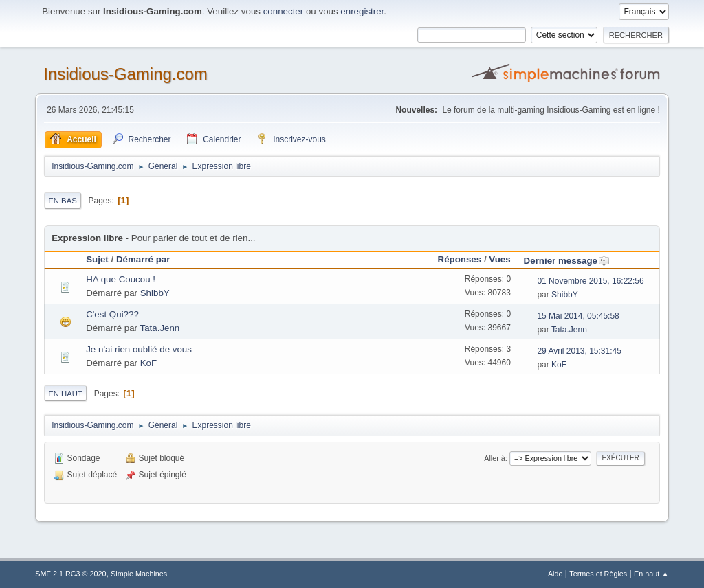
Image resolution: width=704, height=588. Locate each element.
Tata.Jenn (159, 328)
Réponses (460, 259)
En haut (65, 394)
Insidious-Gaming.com (125, 74)
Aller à (495, 458)
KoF (148, 363)
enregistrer (362, 11)
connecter (284, 11)
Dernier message (567, 261)
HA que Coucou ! (121, 279)
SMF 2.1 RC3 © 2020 (70, 574)
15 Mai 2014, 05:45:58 (578, 316)
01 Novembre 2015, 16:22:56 (590, 281)
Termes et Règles (598, 574)
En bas (63, 201)
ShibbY (155, 293)
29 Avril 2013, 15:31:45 (579, 351)
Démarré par (143, 259)
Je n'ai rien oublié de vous (139, 349)
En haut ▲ (651, 574)
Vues (499, 259)
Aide (555, 574)
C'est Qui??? (112, 314)
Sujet (97, 259)
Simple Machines (139, 574)
